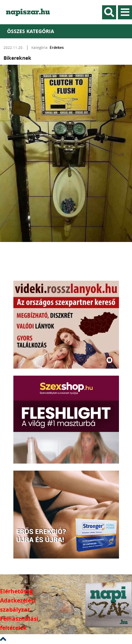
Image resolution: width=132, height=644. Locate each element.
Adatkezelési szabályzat (18, 605)
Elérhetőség (16, 591)
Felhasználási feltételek (19, 623)
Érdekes (57, 47)
